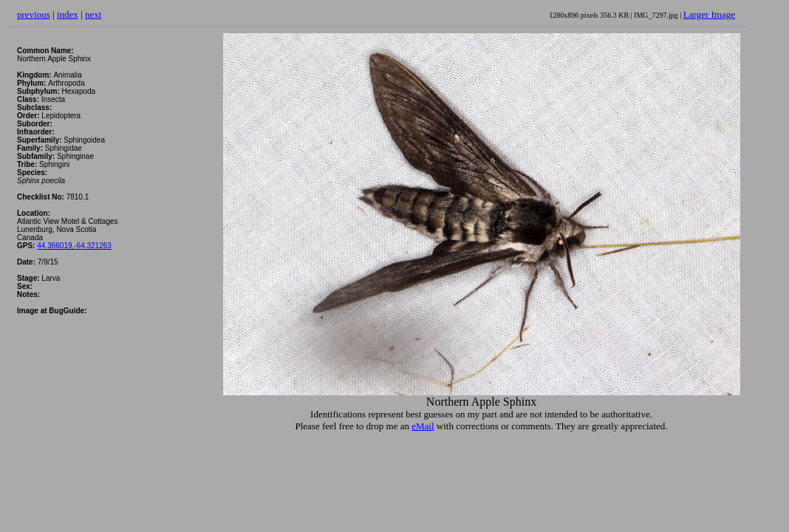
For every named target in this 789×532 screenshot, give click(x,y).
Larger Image (709, 14)
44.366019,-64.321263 (74, 246)
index (68, 14)
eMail (423, 426)
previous (34, 14)
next (93, 14)
